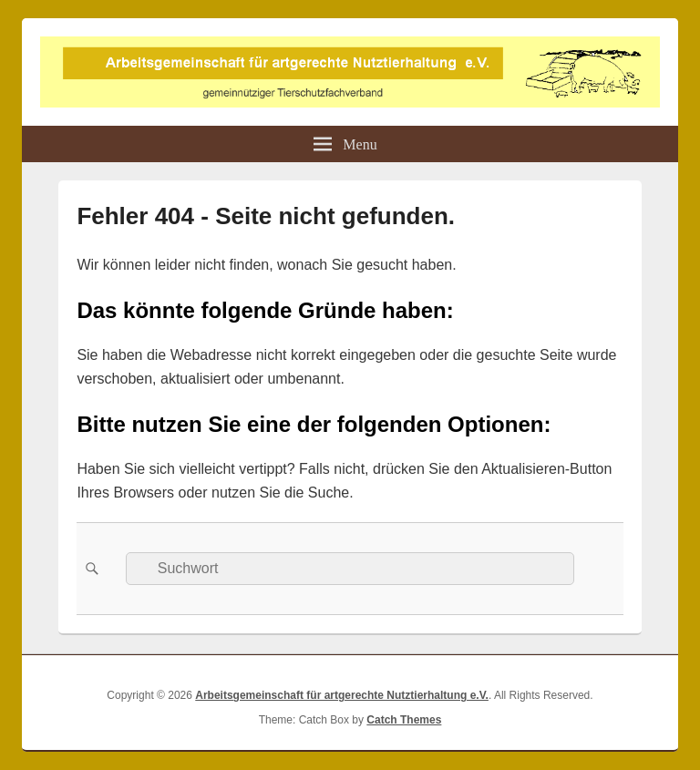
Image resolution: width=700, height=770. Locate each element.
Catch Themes (404, 720)
